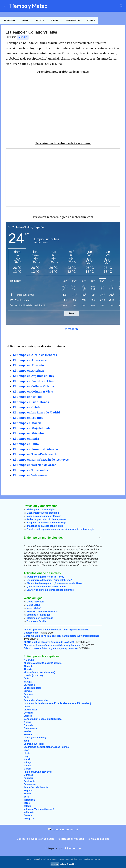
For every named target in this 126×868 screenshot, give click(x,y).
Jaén (26, 741)
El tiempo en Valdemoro (30, 475)
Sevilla (27, 794)
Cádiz (27, 697)
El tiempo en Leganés (28, 418)
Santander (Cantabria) (36, 700)
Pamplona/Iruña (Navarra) (38, 772)
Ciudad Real (30, 710)
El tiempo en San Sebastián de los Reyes (41, 460)
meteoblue (72, 329)
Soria (26, 797)
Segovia (28, 790)
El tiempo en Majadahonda (32, 428)
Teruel (27, 803)
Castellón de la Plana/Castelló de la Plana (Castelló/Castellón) (57, 703)
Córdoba (28, 713)
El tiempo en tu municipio (41, 510)
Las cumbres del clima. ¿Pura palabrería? (49, 580)
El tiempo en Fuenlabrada (31, 402)
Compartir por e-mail (65, 829)
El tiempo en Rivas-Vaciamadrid (35, 454)
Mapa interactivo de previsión (43, 513)
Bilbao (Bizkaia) (32, 688)
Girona (27, 722)
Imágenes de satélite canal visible (45, 526)
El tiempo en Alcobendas (30, 360)
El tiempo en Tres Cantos (30, 470)
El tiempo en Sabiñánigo (40, 618)
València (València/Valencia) (39, 809)
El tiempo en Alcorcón (28, 365)
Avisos (39, 20)
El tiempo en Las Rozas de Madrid (36, 412)
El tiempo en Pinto (26, 444)
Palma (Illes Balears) (35, 738)
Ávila (26, 679)
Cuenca (28, 716)
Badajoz (28, 682)
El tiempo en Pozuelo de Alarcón (36, 449)
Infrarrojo (72, 20)
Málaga (27, 762)
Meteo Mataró (34, 608)
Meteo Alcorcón (35, 602)
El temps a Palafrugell (39, 615)
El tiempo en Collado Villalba (33, 386)
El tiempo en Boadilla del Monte (36, 381)
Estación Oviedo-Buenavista (42, 611)
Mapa (25, 20)
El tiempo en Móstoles (29, 433)
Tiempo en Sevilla (36, 621)
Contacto (22, 839)
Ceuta (27, 707)
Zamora (28, 815)
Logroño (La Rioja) (34, 744)
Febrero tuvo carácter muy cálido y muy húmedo (50, 648)
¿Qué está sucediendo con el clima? (46, 587)
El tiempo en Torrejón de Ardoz (35, 465)
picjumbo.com (72, 848)
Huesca (28, 734)
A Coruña (29, 660)
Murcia (27, 769)
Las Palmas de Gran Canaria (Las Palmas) (47, 747)
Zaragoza (29, 818)
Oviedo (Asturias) (33, 675)
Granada (28, 725)
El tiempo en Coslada (28, 397)
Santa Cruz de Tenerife (36, 787)
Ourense (28, 775)
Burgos (28, 691)
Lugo (26, 756)
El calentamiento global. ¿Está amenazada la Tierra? (55, 583)
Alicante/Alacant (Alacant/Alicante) (43, 663)
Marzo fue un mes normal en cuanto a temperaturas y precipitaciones (61, 636)
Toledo (27, 806)
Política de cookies (98, 839)
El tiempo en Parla (26, 439)
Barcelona (29, 685)
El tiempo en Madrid (27, 423)
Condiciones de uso (43, 839)
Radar (54, 20)
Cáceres (28, 694)
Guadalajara (30, 728)
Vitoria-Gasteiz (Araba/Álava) (39, 672)
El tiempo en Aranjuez (28, 371)
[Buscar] (121, 6)
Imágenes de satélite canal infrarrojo (47, 523)
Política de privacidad (71, 839)
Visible (90, 20)
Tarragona (29, 800)
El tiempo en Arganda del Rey (34, 376)
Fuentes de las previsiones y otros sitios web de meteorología (60, 529)
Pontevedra (30, 781)
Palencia (28, 778)
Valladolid (29, 812)
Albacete (28, 666)
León (26, 750)
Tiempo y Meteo (28, 6)
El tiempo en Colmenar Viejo (33, 392)
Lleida (27, 753)
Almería (28, 669)
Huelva (27, 731)
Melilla (27, 766)
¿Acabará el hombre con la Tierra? (45, 577)
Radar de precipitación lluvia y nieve (46, 519)
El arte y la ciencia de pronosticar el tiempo (50, 590)
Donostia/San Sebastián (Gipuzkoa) (43, 719)
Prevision (8, 20)
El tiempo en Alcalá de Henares (35, 355)
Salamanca (30, 784)
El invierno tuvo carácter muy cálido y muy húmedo (52, 645)
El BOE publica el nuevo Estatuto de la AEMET (49, 642)
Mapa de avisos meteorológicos (44, 516)
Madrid (23, 37)
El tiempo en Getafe (27, 407)
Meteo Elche (33, 605)
